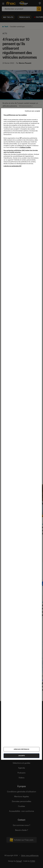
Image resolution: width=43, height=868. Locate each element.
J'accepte (21, 756)
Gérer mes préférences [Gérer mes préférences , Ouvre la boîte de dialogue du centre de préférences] (21, 749)
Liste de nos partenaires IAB (12, 166)
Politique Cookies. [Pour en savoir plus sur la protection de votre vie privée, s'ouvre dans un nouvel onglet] (25, 147)
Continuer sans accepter (33, 111)
